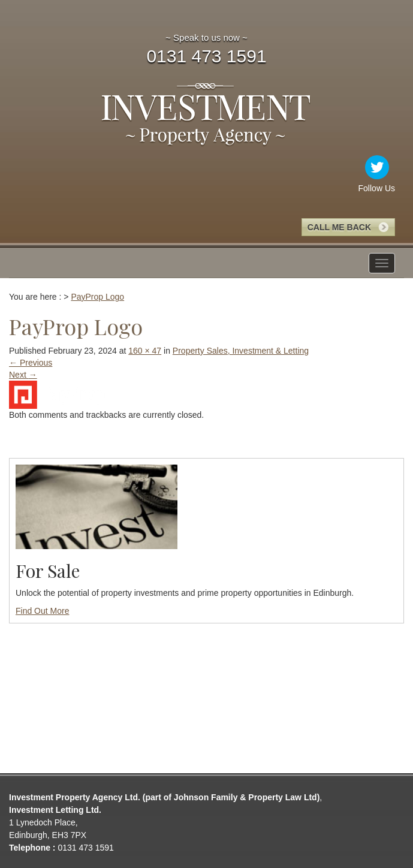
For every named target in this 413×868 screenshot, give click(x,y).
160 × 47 (145, 351)
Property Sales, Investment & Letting (241, 351)
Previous (31, 363)
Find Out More (42, 611)
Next (23, 375)
